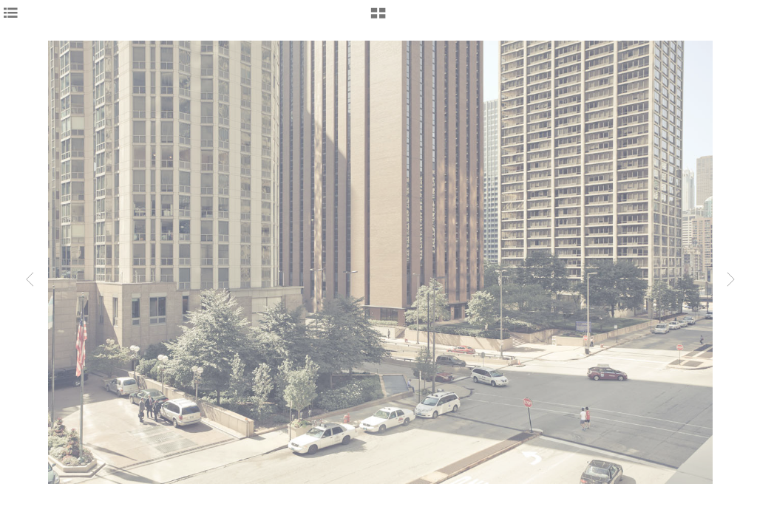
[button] (378, 18)
